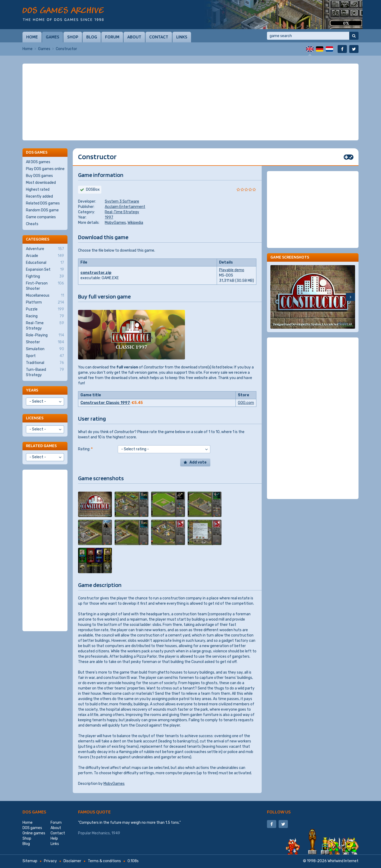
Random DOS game (42, 210)
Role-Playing (45, 335)
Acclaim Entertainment (125, 207)
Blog (92, 37)
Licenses (35, 418)
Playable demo (232, 270)
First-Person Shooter (45, 286)
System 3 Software (122, 201)
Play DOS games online (45, 169)
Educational (45, 263)
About (134, 37)
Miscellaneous (45, 296)
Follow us (279, 812)
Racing (45, 316)
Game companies (41, 217)
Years (32, 390)
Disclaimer (72, 861)
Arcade (45, 256)
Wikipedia (135, 223)
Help (54, 838)
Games (53, 37)
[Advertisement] (190, 102)
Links (182, 37)
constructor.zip (96, 273)
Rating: (85, 449)
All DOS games (38, 162)
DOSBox (93, 190)
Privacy (50, 861)
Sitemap (30, 861)
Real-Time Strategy (122, 212)
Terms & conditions (104, 861)
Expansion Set (45, 270)
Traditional (45, 363)
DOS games (34, 812)
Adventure (45, 249)
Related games (41, 446)
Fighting (45, 277)
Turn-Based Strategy (45, 372)
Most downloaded (41, 183)
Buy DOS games (39, 176)
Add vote (198, 462)
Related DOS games (43, 203)
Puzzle (45, 309)
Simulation (45, 349)
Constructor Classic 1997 (105, 403)
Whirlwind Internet (343, 861)
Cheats (32, 224)
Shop (73, 37)
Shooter (45, 342)
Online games (34, 833)
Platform (45, 302)
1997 (109, 217)
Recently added (39, 196)
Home (32, 37)
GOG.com (246, 403)
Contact (159, 37)
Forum (112, 37)
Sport (45, 356)
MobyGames (115, 223)
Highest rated (38, 190)
